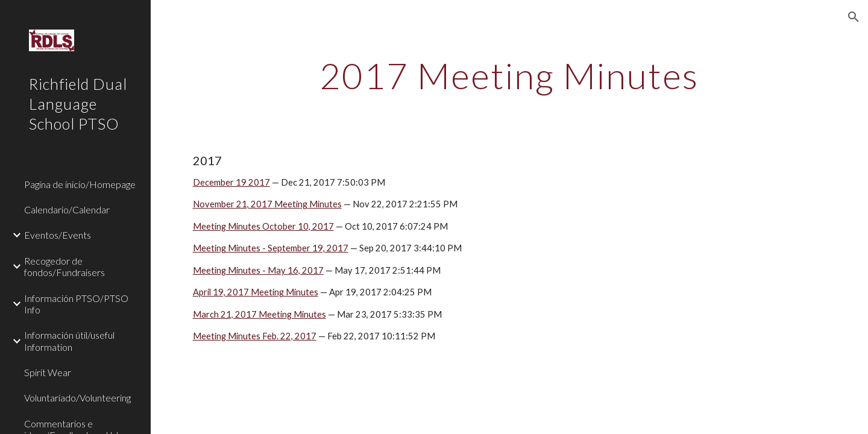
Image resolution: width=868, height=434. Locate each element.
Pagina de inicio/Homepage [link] (80, 184)
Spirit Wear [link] (48, 372)
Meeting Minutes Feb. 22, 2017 (255, 336)
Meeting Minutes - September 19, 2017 (271, 248)
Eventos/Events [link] (58, 235)
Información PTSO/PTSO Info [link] (76, 304)
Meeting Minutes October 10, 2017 (263, 226)
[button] (854, 17)
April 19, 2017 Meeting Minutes (256, 292)
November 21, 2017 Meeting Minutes (267, 204)
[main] (509, 75)
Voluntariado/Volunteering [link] (77, 398)
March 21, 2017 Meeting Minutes (259, 314)
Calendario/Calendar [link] (67, 209)
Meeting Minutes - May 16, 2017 (258, 270)
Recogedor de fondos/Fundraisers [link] (64, 266)
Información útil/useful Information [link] (69, 341)
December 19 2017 (231, 182)
